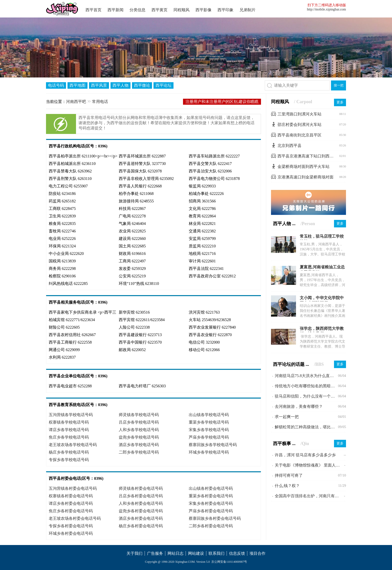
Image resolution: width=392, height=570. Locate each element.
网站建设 (196, 553)
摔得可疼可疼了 (289, 475)
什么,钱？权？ (287, 486)
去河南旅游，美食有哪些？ (299, 406)
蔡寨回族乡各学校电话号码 (213, 445)
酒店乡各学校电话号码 (139, 445)
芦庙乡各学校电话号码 (209, 437)
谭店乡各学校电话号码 (69, 430)
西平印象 (225, 10)
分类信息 (137, 10)
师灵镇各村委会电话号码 (141, 488)
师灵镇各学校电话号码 (139, 415)
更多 (340, 102)
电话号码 (56, 85)
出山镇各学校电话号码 (209, 415)
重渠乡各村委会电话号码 (211, 496)
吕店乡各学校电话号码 (139, 422)
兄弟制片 (247, 10)
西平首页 (93, 10)
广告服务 (155, 553)
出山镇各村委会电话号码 (211, 488)
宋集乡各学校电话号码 (209, 430)
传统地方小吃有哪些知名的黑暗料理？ (306, 386)
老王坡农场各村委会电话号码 (75, 518)
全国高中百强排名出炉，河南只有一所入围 (309, 496)
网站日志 (175, 553)
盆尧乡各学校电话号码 (139, 437)
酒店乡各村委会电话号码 (141, 518)
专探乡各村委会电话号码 (71, 526)
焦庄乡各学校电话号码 (69, 437)
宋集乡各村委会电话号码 (211, 503)
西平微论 (142, 85)
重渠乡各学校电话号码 (209, 422)
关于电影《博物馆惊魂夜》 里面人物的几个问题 (309, 465)
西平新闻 (115, 10)
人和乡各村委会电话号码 (141, 503)
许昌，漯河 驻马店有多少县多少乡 (305, 455)
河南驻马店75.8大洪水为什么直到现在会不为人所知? (306, 376)
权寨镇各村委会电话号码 (71, 496)
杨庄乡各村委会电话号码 (141, 526)
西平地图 (77, 85)
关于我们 (134, 553)
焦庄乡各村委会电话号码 (71, 511)
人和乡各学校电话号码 (139, 430)
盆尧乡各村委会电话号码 (141, 511)
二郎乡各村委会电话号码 (211, 526)
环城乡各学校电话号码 (209, 452)
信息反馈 (237, 553)
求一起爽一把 (287, 417)
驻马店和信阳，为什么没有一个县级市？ (306, 396)
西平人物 (120, 85)
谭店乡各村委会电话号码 (71, 503)
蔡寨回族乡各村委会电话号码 (215, 518)
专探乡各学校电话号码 (69, 460)
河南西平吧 (76, 102)
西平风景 (99, 85)
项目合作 (257, 553)
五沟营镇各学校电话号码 (71, 415)
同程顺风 (181, 10)
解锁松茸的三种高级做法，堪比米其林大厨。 (306, 427)
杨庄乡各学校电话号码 (69, 452)
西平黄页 (159, 10)
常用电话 (100, 102)
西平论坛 (163, 85)
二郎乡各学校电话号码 (139, 452)
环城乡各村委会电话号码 (71, 533)
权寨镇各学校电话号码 (69, 422)
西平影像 (203, 10)
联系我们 (216, 553)
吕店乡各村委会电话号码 (141, 496)
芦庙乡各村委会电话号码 (211, 511)
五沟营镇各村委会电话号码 (73, 488)
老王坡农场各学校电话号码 (73, 445)
